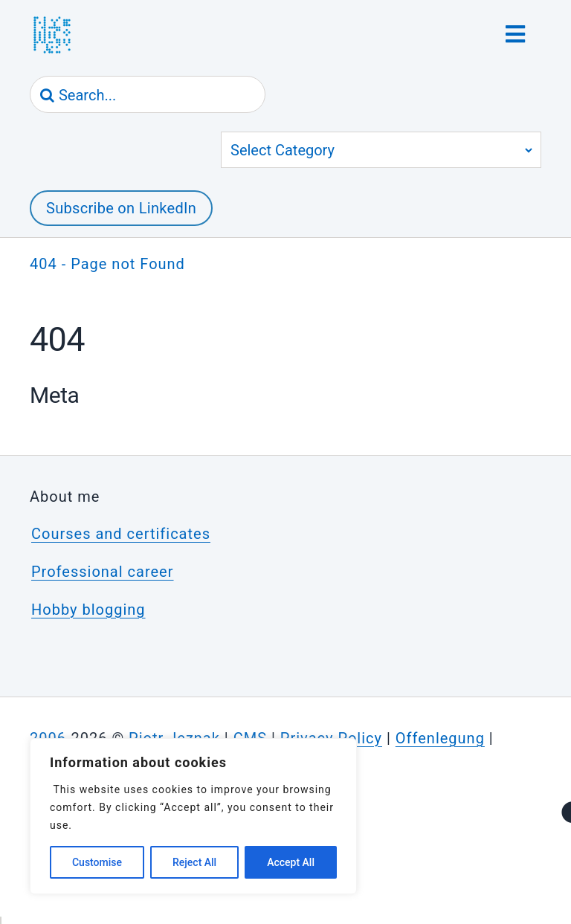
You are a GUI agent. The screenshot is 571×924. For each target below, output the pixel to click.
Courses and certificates (121, 534)
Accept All (291, 862)
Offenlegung (440, 738)
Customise (97, 862)
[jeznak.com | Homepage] (52, 35)
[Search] (48, 95)
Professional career (103, 572)
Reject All (194, 862)
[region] (193, 816)
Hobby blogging (88, 610)
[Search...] (148, 95)
